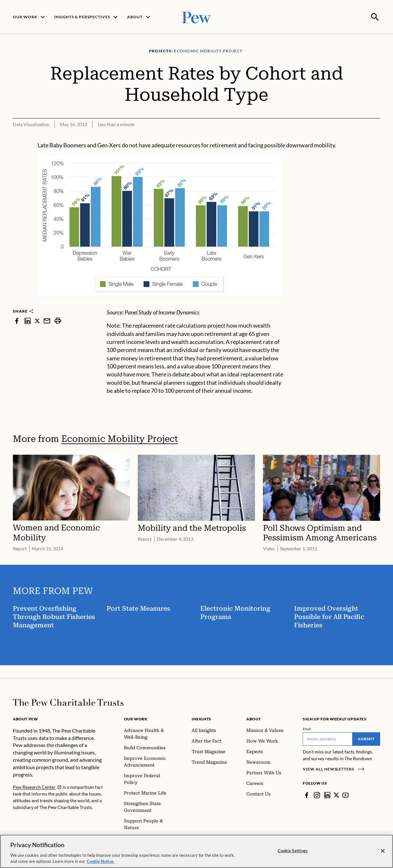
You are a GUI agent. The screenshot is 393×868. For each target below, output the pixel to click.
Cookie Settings (293, 851)
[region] (197, 851)
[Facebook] (307, 795)
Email (307, 728)
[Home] (68, 702)
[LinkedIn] (327, 795)
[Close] (383, 851)
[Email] (328, 738)
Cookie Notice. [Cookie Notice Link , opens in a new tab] (100, 861)
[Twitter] (336, 795)
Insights (201, 718)
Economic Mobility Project (120, 438)
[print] (58, 320)
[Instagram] (317, 795)
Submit (366, 738)
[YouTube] (346, 795)
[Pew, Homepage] (197, 17)
